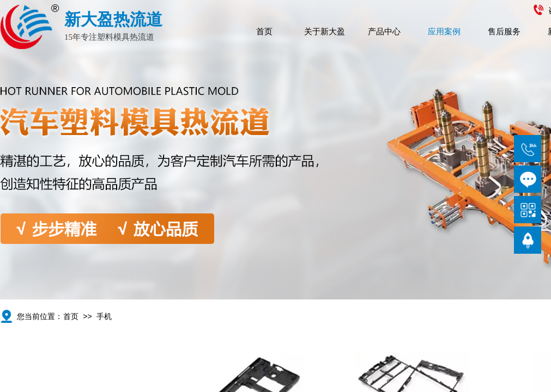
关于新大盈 (325, 32)
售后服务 (504, 32)
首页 (264, 32)
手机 (104, 317)
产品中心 (384, 32)
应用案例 (444, 32)
